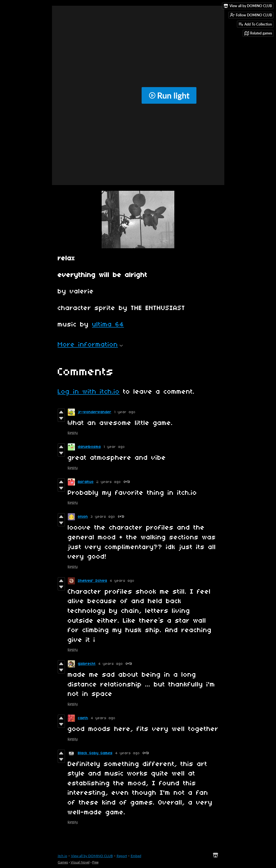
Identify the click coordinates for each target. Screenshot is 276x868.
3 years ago (103, 517)
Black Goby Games (95, 753)
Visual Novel (80, 862)
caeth (83, 718)
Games (63, 862)
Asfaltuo (86, 482)
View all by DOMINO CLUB (92, 856)
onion (83, 517)
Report (122, 856)
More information (90, 345)
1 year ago (125, 412)
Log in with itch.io (89, 392)
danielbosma (89, 447)
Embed (136, 856)
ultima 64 (108, 325)
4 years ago (122, 581)
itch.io (62, 856)
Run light (169, 95)
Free (95, 862)
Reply (73, 433)
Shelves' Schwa (92, 581)
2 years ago (109, 482)
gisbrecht (87, 664)
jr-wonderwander (95, 412)
